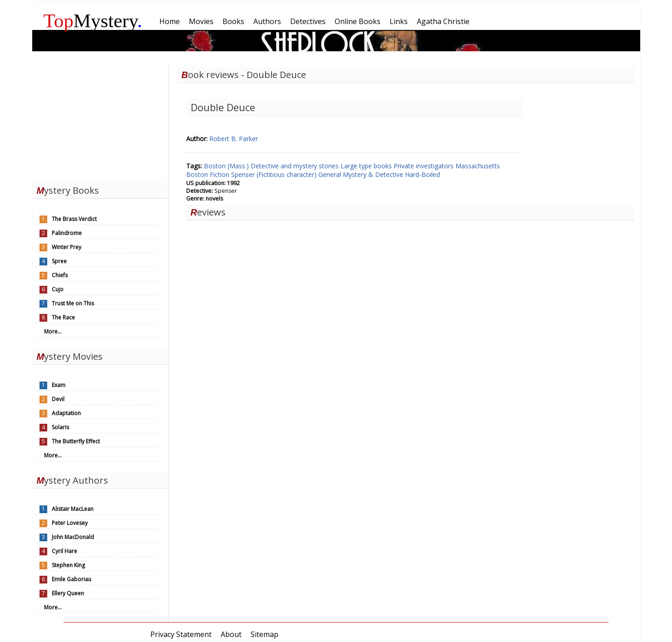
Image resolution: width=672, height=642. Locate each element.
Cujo (58, 289)
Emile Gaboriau (72, 579)
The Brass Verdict (74, 219)
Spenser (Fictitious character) (275, 174)
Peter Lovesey (70, 523)
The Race (63, 317)
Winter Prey (67, 247)
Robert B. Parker (234, 139)
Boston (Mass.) (227, 166)
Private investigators (425, 166)
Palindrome (67, 233)
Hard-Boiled (422, 174)
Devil (58, 399)
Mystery (93, 21)
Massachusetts (478, 166)
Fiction (220, 174)
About (231, 634)
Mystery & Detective (374, 174)
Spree (59, 261)
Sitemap (264, 634)
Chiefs (60, 275)
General (331, 174)
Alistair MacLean (73, 509)
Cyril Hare (64, 551)
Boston (198, 174)
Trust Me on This (73, 303)
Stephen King (68, 565)
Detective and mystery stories (296, 166)
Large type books (367, 166)
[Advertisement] (100, 122)
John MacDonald (73, 537)
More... (53, 331)
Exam (59, 385)
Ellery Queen (68, 593)
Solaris (60, 427)
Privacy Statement (181, 634)
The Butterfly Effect (76, 441)
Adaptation (66, 413)
